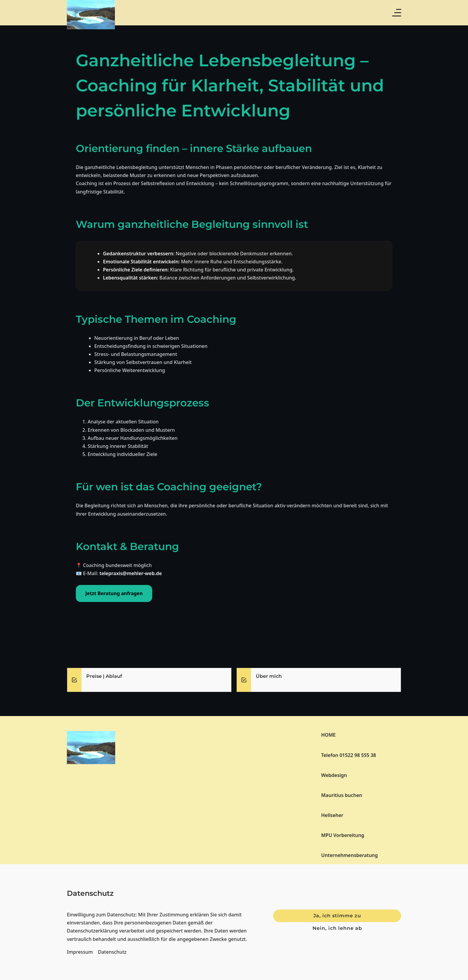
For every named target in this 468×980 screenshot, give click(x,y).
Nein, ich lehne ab (337, 928)
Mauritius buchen (342, 795)
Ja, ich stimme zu (337, 916)
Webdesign (334, 775)
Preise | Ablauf (104, 676)
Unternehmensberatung (350, 855)
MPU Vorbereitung (343, 835)
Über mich (269, 676)
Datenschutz (112, 952)
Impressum (80, 952)
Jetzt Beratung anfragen (114, 593)
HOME (328, 735)
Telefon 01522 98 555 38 (349, 755)
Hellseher (332, 815)
